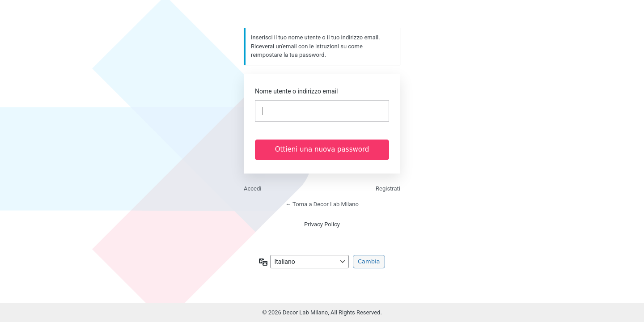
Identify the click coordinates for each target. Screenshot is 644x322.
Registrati (388, 189)
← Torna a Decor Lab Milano (322, 204)
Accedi (252, 189)
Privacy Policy (322, 224)
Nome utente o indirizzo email (296, 91)
